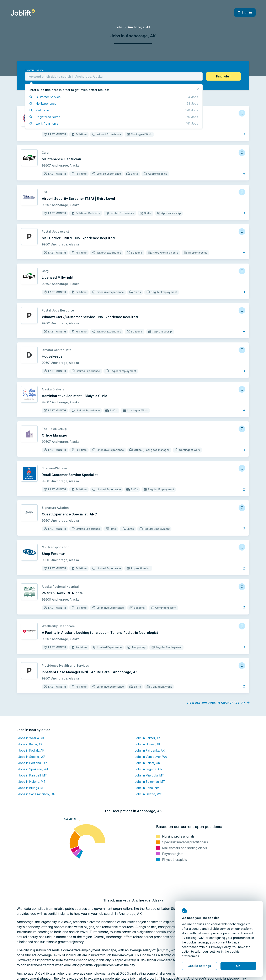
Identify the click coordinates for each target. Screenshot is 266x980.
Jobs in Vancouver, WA (151, 757)
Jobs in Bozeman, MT (150, 782)
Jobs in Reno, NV (147, 788)
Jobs (119, 27)
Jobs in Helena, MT (32, 782)
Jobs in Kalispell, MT (33, 775)
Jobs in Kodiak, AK (31, 750)
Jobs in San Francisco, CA (36, 794)
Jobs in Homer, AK (147, 744)
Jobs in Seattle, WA (32, 757)
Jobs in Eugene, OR (148, 769)
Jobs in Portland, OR (33, 763)
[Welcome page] (23, 12)
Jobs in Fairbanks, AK (150, 750)
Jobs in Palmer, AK (148, 738)
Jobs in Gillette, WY (148, 794)
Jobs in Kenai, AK (30, 744)
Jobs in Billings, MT (32, 788)
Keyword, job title (34, 70)
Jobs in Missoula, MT (149, 775)
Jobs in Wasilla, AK (31, 738)
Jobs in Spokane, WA (33, 769)
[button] (223, 76)
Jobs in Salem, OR (147, 763)
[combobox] (114, 76)
